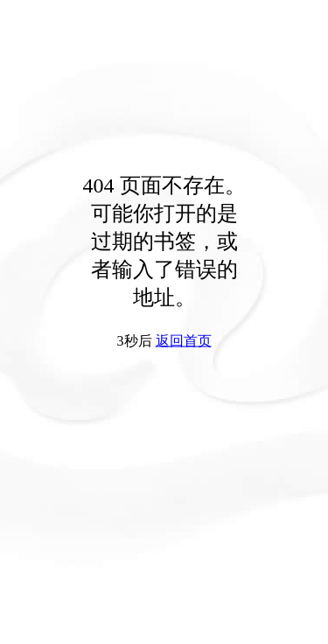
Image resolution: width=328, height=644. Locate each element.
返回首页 (184, 341)
